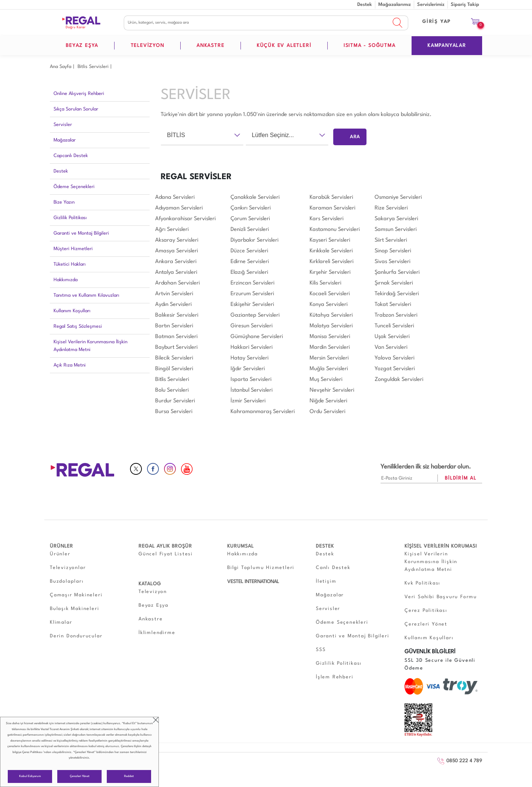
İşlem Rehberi (335, 677)
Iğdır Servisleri (248, 369)
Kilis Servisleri (325, 283)
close (156, 720)
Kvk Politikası (422, 583)
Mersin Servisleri (329, 358)
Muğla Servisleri (329, 369)
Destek (365, 5)
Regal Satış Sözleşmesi (78, 326)
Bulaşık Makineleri (74, 609)
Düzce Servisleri (249, 251)
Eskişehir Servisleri (252, 305)
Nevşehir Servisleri (332, 390)
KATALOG (150, 584)
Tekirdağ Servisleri (397, 294)
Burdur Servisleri (175, 401)
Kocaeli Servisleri (330, 294)
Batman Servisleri (176, 337)
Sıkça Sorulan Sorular (76, 109)
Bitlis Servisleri (172, 380)
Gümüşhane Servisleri (257, 337)
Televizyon (153, 592)
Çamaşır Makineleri (76, 595)
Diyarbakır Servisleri (255, 240)
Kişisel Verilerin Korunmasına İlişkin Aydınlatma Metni (91, 346)
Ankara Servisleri (176, 262)
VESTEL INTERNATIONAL (253, 582)
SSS (321, 650)
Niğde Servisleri (328, 401)
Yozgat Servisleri (395, 369)
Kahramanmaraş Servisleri (263, 412)
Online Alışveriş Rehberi (79, 94)
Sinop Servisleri (393, 251)
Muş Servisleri (326, 380)
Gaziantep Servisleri (255, 315)
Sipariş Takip (465, 5)
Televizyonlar (68, 568)
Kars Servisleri (327, 219)
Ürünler (60, 554)
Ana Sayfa (61, 67)
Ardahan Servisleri (178, 283)
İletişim (326, 581)
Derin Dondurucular (76, 636)
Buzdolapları (67, 581)
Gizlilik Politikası (70, 218)
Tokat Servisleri (393, 305)
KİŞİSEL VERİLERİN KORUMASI (441, 546)
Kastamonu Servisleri (335, 230)
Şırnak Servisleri (394, 283)
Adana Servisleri (175, 197)
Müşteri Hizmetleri (73, 249)
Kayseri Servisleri (330, 240)
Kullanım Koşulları (72, 311)
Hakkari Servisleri (252, 347)
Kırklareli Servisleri (332, 262)
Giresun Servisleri (252, 326)
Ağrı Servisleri (172, 230)
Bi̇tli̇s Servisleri (93, 67)
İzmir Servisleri (248, 401)
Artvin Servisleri (174, 294)
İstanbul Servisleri (252, 390)
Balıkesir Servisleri (177, 315)
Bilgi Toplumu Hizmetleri (261, 568)
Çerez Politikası (32, 752)
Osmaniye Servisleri (398, 197)
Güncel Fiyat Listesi (166, 554)
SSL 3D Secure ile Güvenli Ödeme (440, 664)
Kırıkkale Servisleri (331, 251)
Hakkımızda (66, 280)
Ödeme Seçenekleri (74, 187)
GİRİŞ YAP (437, 22)
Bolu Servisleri (172, 390)
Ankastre (151, 619)
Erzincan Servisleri (253, 283)
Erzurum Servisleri (252, 294)
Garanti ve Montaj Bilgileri (81, 233)
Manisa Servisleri (330, 337)
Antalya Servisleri (176, 272)
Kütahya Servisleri (331, 315)
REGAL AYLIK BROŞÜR (165, 546)
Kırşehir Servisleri (330, 272)
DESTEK (325, 546)
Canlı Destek (333, 568)
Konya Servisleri (329, 305)
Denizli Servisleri (250, 230)
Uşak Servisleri (392, 337)
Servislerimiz (431, 5)
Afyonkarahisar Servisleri (185, 219)
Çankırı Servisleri (251, 208)
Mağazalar (65, 140)
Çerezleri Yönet (80, 776)
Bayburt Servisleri (176, 347)
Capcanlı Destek (71, 156)
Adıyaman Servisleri (179, 208)
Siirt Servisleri (391, 240)
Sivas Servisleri (393, 262)
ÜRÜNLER (62, 546)
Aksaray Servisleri (177, 240)
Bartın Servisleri (174, 326)
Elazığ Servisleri (249, 272)
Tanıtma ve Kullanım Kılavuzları (86, 295)
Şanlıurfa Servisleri (397, 272)
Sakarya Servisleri (396, 219)
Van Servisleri (391, 347)
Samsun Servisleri (396, 230)
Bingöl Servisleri (174, 369)
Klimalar (61, 622)
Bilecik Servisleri (174, 358)
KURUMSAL (241, 546)
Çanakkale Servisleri (255, 197)
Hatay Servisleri (250, 358)
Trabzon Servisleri (396, 315)
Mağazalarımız (395, 5)
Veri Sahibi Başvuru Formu (441, 597)
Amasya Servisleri (177, 251)
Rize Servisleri (391, 208)
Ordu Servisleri (328, 412)
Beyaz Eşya (154, 605)
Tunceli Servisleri (394, 326)
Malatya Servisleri (331, 326)
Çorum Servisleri (250, 219)
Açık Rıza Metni (70, 365)
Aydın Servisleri (173, 305)
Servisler (63, 125)
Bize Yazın (64, 202)
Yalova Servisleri (395, 358)
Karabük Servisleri (331, 197)
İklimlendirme (157, 633)
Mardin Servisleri (330, 347)
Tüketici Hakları (70, 264)
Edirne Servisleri (250, 262)
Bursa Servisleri (174, 412)
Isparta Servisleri (251, 380)
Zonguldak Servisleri (399, 380)
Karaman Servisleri (332, 208)
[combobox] (202, 135)
